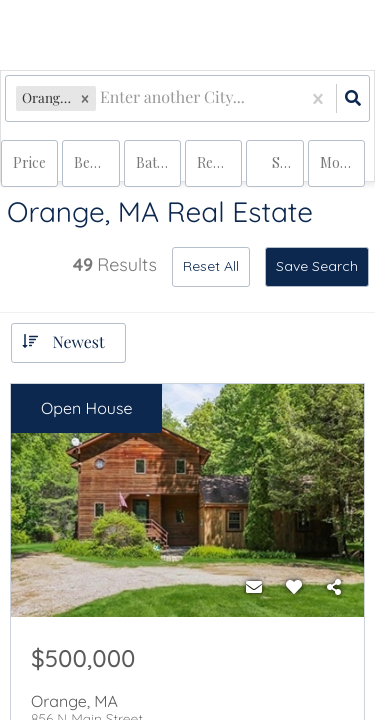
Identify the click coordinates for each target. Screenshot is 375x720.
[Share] (334, 587)
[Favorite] (294, 587)
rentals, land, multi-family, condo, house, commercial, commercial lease (219, 162)
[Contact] (254, 587)
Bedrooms (96, 162)
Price (29, 162)
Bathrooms (158, 162)
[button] (85, 98)
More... (341, 162)
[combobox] (102, 98)
